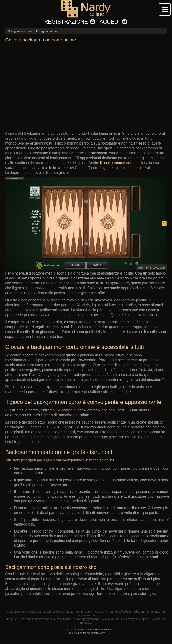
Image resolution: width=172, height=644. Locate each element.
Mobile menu (165, 10)
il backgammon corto (117, 163)
